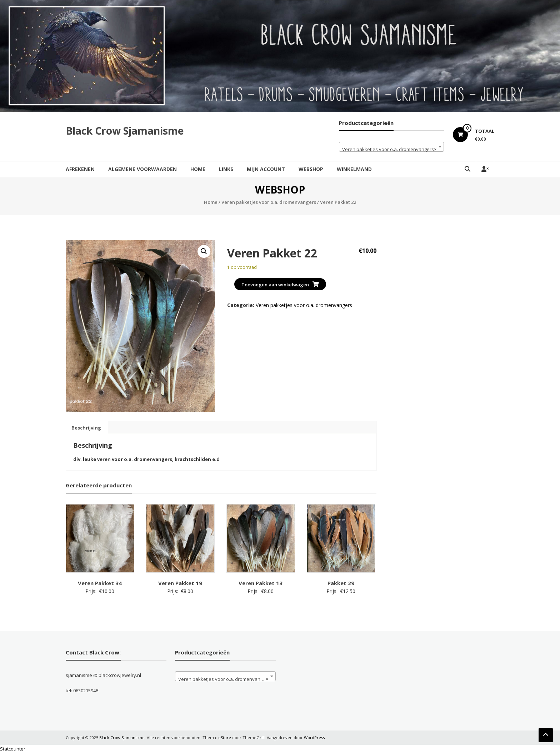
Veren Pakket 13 (261, 583)
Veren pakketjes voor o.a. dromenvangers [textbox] (389, 149)
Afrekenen (80, 169)
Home (198, 169)
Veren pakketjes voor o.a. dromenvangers (269, 202)
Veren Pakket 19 (180, 583)
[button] (204, 251)
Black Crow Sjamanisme (125, 131)
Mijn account (266, 169)
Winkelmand (354, 169)
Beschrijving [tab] (86, 428)
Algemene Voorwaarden (142, 169)
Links (226, 169)
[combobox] (391, 147)
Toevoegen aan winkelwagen (275, 285)
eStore (225, 737)
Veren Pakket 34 (100, 583)
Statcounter (13, 749)
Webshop (311, 169)
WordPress (314, 737)
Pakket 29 (341, 583)
